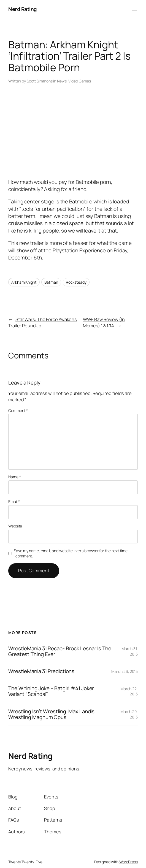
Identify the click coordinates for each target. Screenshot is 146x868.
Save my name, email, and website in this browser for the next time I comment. (71, 553)
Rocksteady (76, 282)
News (62, 81)
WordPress (129, 862)
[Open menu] (134, 9)
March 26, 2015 (125, 671)
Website (15, 526)
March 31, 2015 (130, 651)
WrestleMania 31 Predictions (41, 671)
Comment (18, 410)
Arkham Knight (24, 282)
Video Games (80, 81)
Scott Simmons (40, 81)
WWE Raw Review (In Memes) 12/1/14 (104, 323)
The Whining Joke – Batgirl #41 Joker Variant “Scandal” (51, 691)
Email (14, 501)
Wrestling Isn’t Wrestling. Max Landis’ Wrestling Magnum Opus (52, 714)
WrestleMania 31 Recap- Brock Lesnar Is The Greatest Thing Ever (60, 651)
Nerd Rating (23, 9)
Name (14, 477)
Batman (51, 282)
